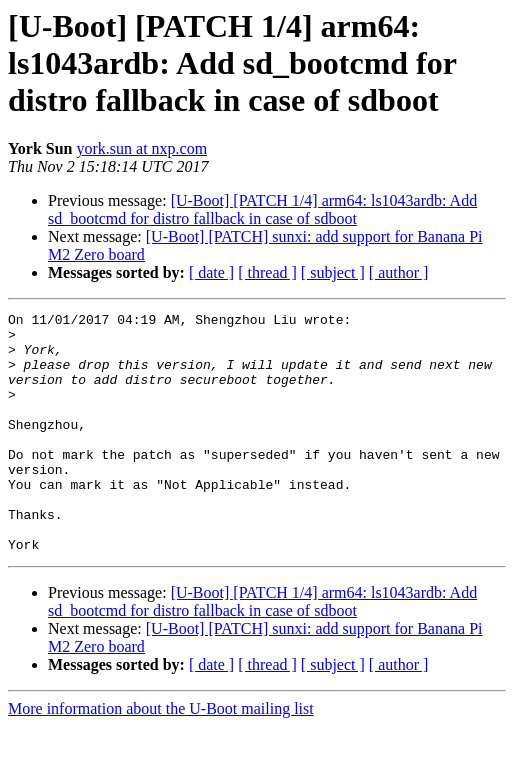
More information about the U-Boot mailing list (161, 756)
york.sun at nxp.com (141, 148)
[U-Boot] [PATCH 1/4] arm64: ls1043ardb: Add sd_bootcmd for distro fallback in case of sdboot (262, 209)
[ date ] (211, 272)
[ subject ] (333, 272)
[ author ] (399, 272)
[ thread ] (267, 272)
